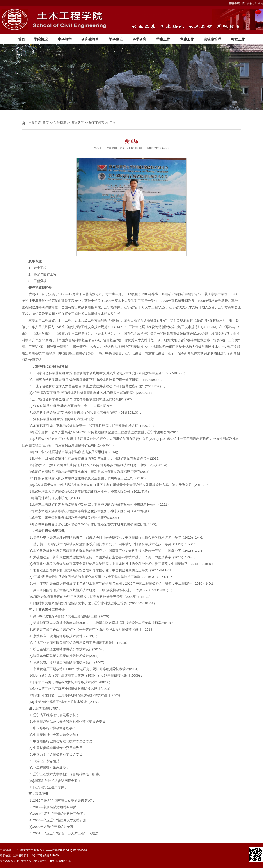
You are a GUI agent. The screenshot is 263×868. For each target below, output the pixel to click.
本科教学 (65, 39)
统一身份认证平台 (252, 3)
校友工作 (238, 39)
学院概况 (41, 39)
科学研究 (139, 39)
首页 (21, 39)
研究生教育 (90, 39)
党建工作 (187, 39)
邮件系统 (235, 3)
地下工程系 (97, 123)
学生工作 (163, 39)
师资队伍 (78, 123)
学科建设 (116, 39)
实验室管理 (212, 39)
